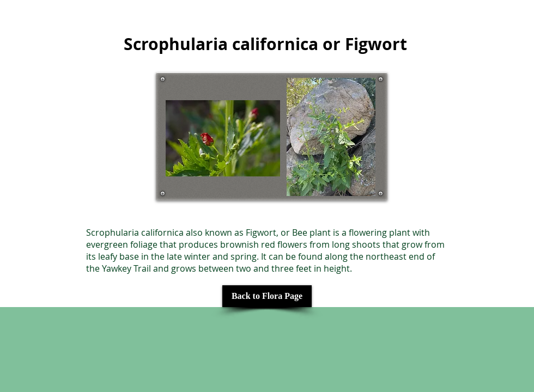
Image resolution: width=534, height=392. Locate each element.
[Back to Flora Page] (267, 296)
